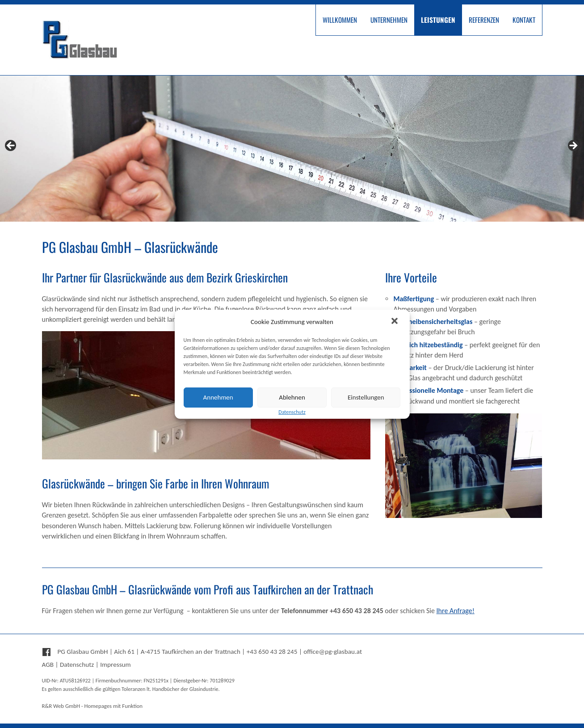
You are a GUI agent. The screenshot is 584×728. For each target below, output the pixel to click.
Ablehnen (292, 397)
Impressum (116, 665)
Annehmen (218, 397)
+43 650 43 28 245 (272, 652)
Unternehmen (389, 20)
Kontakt (524, 20)
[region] (292, 149)
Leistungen (438, 20)
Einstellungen (366, 397)
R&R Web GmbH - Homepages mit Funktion (92, 706)
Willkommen (340, 20)
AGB (48, 665)
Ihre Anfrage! (456, 611)
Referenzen (484, 20)
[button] (395, 322)
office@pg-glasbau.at (333, 652)
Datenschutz (77, 665)
